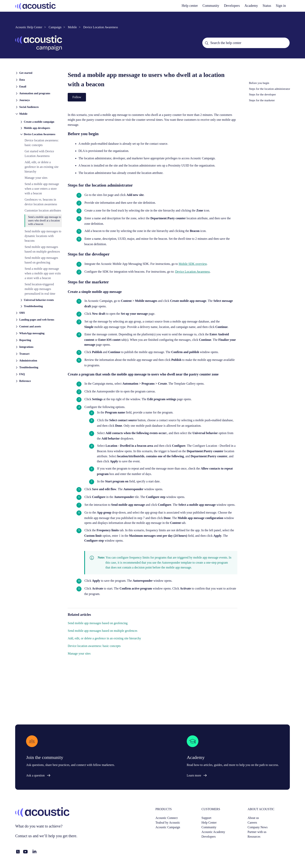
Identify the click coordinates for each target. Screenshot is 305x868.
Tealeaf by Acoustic (168, 823)
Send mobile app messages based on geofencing (98, 623)
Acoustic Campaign (168, 827)
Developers (209, 837)
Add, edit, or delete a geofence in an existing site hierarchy (41, 167)
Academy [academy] (251, 6)
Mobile (72, 27)
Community (211, 6)
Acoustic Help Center (29, 27)
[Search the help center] (246, 43)
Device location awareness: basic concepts (94, 646)
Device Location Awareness (101, 27)
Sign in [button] (281, 6)
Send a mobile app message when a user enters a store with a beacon (42, 189)
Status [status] (267, 6)
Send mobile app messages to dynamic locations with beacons (43, 236)
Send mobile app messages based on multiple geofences (103, 631)
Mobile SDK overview (193, 264)
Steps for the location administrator (270, 89)
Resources (254, 837)
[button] (39, 73)
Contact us (23, 836)
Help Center (209, 823)
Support (206, 818)
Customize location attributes (43, 210)
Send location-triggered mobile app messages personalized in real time (40, 289)
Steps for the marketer (262, 100)
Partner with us (257, 832)
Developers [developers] (232, 6)
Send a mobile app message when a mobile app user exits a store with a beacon (43, 273)
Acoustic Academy (213, 832)
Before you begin (259, 83)
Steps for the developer (262, 94)
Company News (258, 827)
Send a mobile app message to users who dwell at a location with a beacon (44, 221)
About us (253, 818)
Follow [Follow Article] (77, 97)
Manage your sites (36, 178)
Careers (252, 823)
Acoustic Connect (167, 818)
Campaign (55, 27)
